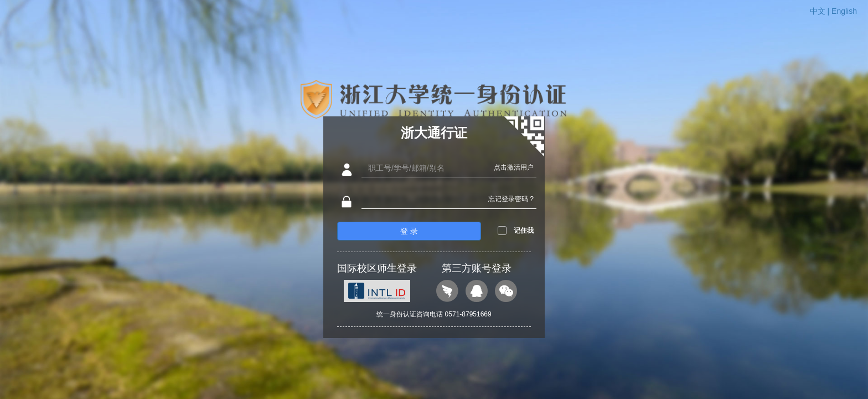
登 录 (409, 231)
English (844, 11)
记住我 (524, 231)
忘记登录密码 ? (511, 199)
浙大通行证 (434, 133)
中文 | (821, 11)
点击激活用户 (514, 167)
